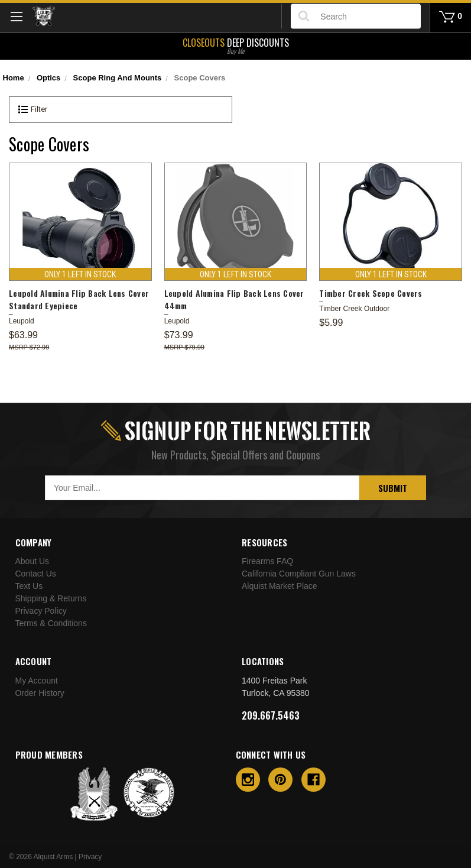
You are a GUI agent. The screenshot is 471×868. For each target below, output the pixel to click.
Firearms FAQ (267, 561)
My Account (37, 681)
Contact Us (36, 574)
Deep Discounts (236, 45)
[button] (121, 110)
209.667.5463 (271, 715)
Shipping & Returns (51, 598)
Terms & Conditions (51, 623)
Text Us (29, 586)
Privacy (90, 857)
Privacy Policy (41, 611)
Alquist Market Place (280, 586)
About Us (33, 561)
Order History (40, 693)
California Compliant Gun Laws (299, 574)
